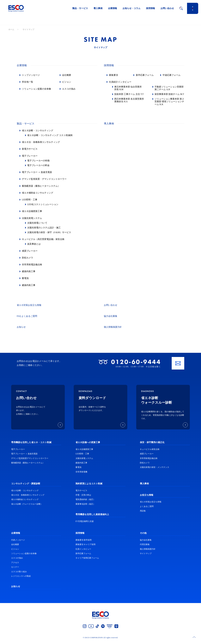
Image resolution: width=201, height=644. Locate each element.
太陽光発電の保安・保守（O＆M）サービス (50, 235)
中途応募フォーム (172, 75)
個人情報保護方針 (113, 330)
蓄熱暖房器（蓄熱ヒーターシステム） (41, 189)
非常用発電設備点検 (32, 267)
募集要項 (114, 75)
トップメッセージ (31, 75)
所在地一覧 (28, 82)
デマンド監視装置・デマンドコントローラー (45, 182)
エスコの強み (69, 89)
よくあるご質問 (147, 509)
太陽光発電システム (32, 221)
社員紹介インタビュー (121, 82)
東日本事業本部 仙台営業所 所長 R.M (129, 88)
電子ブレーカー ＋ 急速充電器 (37, 175)
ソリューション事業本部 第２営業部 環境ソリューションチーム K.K (169, 104)
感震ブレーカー (30, 254)
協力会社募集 (111, 319)
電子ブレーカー (30, 158)
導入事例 (98, 8)
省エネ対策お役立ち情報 (29, 308)
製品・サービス (80, 8)
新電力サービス (30, 152)
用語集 (143, 514)
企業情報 (113, 8)
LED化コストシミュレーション (43, 207)
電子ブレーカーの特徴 (39, 163)
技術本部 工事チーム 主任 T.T (128, 95)
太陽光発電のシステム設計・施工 (45, 230)
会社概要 (67, 75)
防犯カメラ (28, 260)
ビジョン (67, 82)
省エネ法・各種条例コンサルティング (41, 145)
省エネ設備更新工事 (32, 214)
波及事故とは (35, 247)
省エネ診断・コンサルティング (38, 133)
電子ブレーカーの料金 (39, 168)
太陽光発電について (38, 226)
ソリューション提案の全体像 (37, 89)
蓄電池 (26, 281)
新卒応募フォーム (145, 75)
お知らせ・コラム (131, 8)
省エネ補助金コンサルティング (38, 195)
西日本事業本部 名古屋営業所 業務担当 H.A (129, 103)
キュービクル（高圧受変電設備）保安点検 (44, 242)
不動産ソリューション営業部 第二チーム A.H (170, 88)
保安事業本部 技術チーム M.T (168, 95)
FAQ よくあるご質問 (27, 319)
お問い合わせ (167, 8)
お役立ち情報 (147, 498)
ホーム (11, 29)
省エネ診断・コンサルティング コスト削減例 (51, 138)
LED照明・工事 (30, 202)
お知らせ (21, 330)
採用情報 (150, 8)
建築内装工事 (29, 274)
